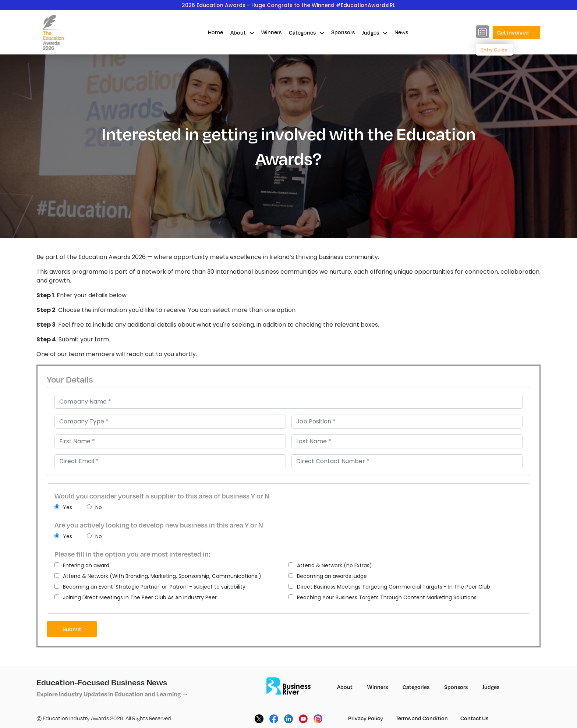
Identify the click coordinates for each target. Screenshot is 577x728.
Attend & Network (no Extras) (330, 565)
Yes (63, 507)
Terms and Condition (422, 718)
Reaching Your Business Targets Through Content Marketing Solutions (383, 597)
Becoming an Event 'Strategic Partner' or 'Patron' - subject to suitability (150, 587)
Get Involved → (516, 32)
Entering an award (82, 565)
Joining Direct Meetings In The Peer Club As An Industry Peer (136, 597)
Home (215, 32)
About (242, 32)
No (94, 507)
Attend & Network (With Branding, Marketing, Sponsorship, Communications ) (158, 576)
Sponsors (343, 32)
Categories (306, 32)
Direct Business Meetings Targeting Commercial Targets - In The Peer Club (389, 587)
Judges (375, 32)
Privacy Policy (366, 718)
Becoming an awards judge (328, 576)
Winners (271, 32)
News (401, 32)
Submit (72, 629)
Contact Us (474, 718)
